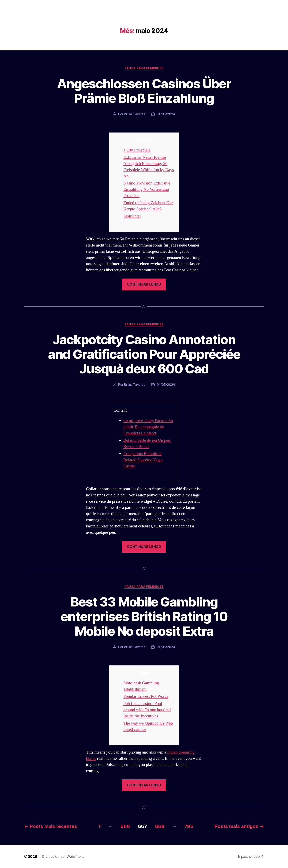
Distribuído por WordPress (63, 856)
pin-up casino (38, 868)
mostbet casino (52, 868)
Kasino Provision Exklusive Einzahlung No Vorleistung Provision (147, 189)
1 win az (29, 868)
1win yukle (31, 868)
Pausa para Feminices (144, 68)
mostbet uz (44, 868)
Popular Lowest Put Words (146, 696)
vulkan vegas (1, 868)
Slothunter (132, 216)
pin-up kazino (39, 868)
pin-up (34, 868)
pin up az (42, 868)
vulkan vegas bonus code (12, 868)
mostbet (43, 868)
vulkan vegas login (6, 868)
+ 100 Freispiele (137, 150)
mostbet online (51, 868)
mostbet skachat (46, 868)
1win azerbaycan (30, 868)
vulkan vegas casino (4, 868)
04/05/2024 (166, 114)
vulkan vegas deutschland (9, 868)
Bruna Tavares (135, 114)
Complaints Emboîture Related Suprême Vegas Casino (143, 460)
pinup (33, 868)
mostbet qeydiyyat (73, 868)
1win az (26, 868)
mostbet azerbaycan (69, 868)
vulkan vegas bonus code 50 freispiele (23, 868)
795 (189, 826)
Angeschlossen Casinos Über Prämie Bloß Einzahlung (144, 91)
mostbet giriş (61, 868)
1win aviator (28, 868)
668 (160, 826)
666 (125, 826)
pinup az (35, 868)
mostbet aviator (65, 868)
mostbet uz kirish (49, 868)
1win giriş (27, 868)
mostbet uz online (56, 868)
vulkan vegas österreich (17, 868)
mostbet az (59, 868)
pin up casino (34, 868)
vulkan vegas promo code (15, 868)
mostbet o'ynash (54, 868)
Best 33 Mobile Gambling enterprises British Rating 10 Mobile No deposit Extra (144, 616)
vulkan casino (2, 868)
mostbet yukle (62, 868)
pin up (32, 868)
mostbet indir (64, 868)
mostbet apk (47, 868)
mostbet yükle (71, 868)
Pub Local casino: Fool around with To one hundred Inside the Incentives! (147, 710)
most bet (57, 868)
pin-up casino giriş (36, 868)
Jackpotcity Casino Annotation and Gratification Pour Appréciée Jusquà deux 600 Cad (144, 354)
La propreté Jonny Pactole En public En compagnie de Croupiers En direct (148, 427)
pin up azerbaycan (41, 868)
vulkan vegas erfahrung (20, 868)
